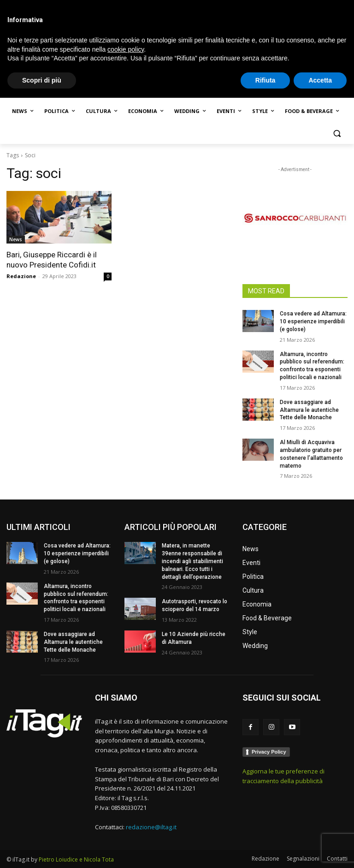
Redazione (21, 276)
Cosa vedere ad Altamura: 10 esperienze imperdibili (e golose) (313, 321)
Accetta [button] (320, 850)
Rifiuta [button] (265, 850)
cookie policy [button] (126, 819)
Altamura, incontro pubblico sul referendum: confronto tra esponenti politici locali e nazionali (76, 598)
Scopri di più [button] (42, 850)
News (16, 239)
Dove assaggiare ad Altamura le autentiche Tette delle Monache (309, 410)
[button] (337, 134)
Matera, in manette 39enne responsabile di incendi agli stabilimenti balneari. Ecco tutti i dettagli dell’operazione (192, 561)
